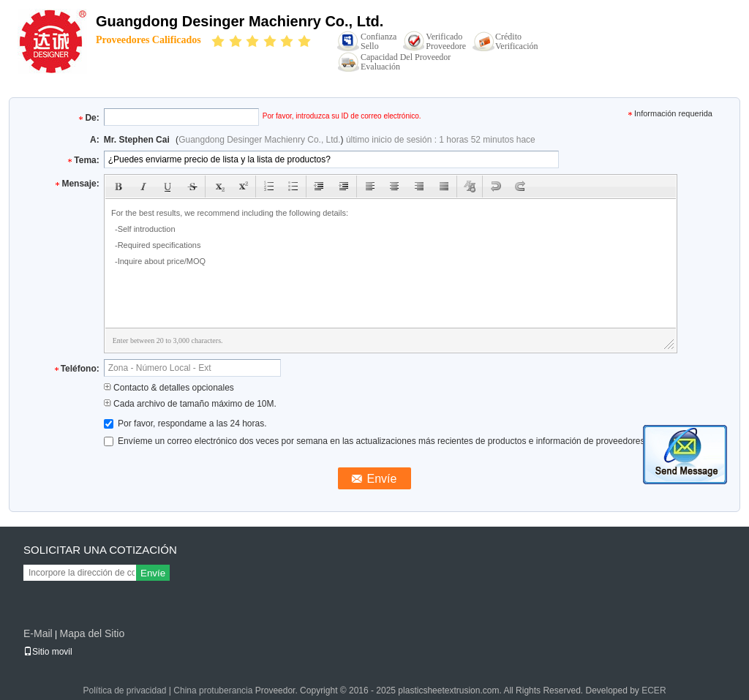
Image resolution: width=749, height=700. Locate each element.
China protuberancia (213, 690)
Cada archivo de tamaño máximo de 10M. (190, 404)
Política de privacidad (124, 690)
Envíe (153, 573)
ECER (654, 690)
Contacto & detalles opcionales (169, 388)
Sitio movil (48, 652)
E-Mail (38, 633)
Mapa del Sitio (92, 633)
